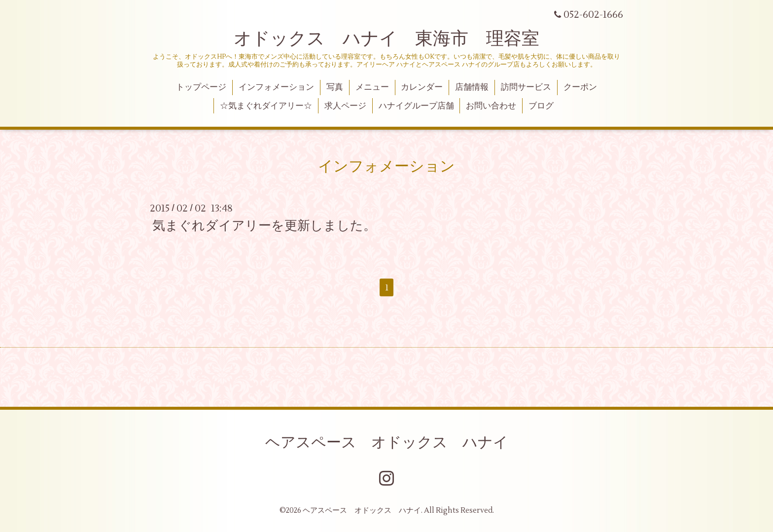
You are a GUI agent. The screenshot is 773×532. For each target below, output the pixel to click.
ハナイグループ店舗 (416, 106)
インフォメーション (276, 87)
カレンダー (422, 87)
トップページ (201, 87)
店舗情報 (472, 87)
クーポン (580, 87)
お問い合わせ (491, 106)
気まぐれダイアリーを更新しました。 (264, 226)
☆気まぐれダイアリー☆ (266, 106)
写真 (335, 87)
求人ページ (345, 106)
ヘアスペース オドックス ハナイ (387, 443)
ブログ (541, 106)
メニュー (372, 87)
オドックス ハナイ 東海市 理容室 (386, 39)
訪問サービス (526, 87)
